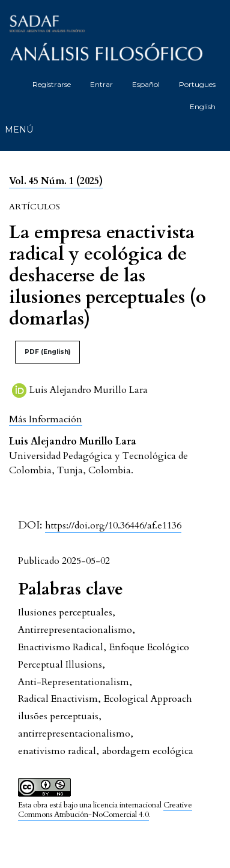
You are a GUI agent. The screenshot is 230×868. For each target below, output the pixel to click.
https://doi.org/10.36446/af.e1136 (113, 525)
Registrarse (52, 84)
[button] (46, 419)
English (203, 106)
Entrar (101, 84)
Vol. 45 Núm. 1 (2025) (56, 181)
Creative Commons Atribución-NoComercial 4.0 (105, 810)
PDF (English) (47, 352)
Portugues (197, 84)
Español (146, 84)
